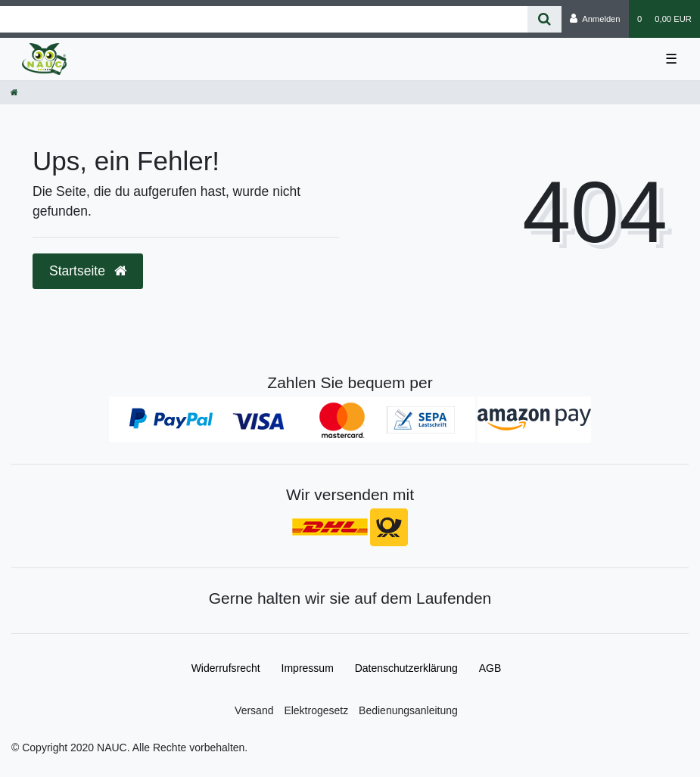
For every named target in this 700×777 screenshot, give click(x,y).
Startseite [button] (88, 271)
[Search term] (264, 19)
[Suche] (544, 19)
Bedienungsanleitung (408, 710)
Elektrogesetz (316, 710)
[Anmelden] (595, 19)
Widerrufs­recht (226, 668)
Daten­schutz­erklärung (406, 668)
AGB (490, 668)
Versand (254, 710)
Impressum (308, 668)
